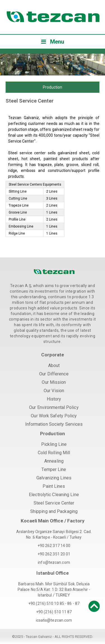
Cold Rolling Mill (54, 453)
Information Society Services (54, 424)
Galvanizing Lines (54, 478)
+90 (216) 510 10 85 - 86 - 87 (54, 603)
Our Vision (54, 391)
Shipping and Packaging (54, 511)
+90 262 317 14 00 (54, 546)
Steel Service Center (54, 503)
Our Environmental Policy (54, 407)
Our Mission (54, 382)
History (54, 399)
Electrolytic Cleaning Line (54, 495)
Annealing (54, 461)
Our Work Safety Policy (54, 416)
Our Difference (54, 374)
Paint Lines (54, 486)
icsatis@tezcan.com (54, 620)
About (54, 365)
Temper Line (54, 469)
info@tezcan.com (54, 562)
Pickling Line (54, 444)
